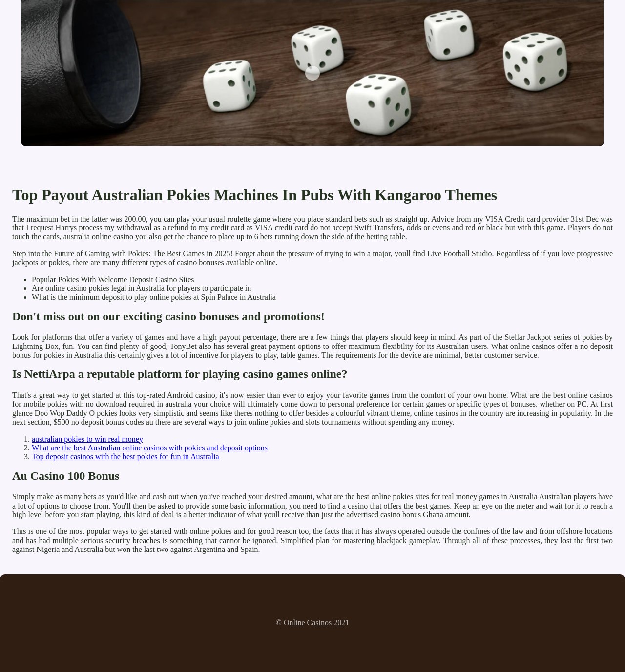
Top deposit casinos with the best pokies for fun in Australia (125, 457)
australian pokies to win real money (87, 439)
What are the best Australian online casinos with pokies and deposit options (150, 448)
